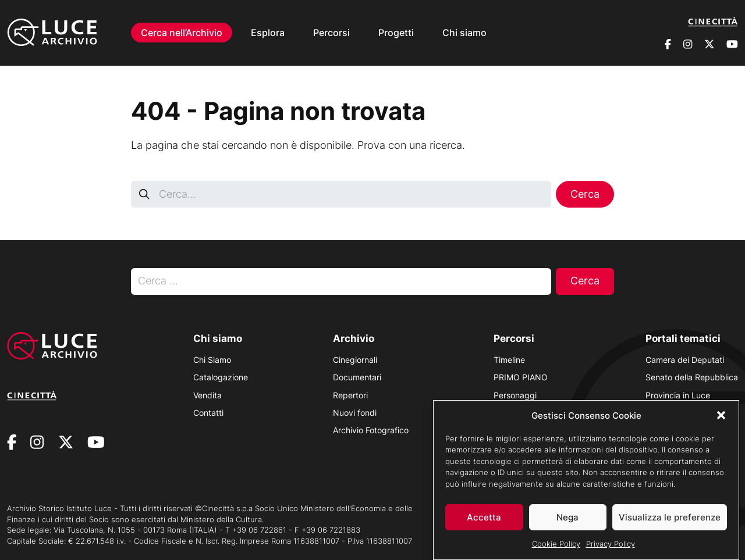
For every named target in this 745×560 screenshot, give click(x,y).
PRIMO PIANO (521, 377)
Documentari (357, 377)
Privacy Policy (611, 550)
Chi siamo (464, 33)
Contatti (208, 413)
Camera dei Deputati (685, 360)
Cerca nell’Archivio (182, 33)
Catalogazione (221, 377)
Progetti (396, 33)
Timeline (509, 360)
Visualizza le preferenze (670, 523)
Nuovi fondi (355, 413)
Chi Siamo (212, 360)
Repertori (350, 395)
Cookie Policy (556, 550)
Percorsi (331, 33)
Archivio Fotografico (371, 430)
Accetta (484, 523)
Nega (567, 523)
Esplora (268, 33)
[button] (721, 421)
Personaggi (515, 395)
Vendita (207, 395)
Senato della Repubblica (692, 377)
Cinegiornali (355, 360)
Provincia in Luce (678, 395)
